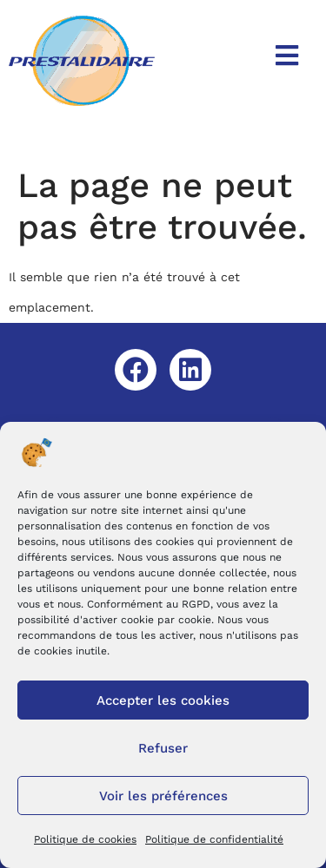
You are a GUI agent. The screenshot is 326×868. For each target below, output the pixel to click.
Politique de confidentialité (214, 839)
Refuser (163, 748)
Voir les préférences (163, 796)
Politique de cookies (85, 839)
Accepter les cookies (163, 700)
